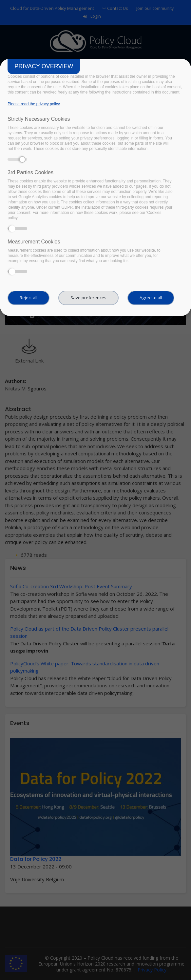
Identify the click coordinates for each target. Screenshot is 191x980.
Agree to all (151, 298)
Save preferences (88, 298)
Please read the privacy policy (34, 104)
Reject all (29, 298)
